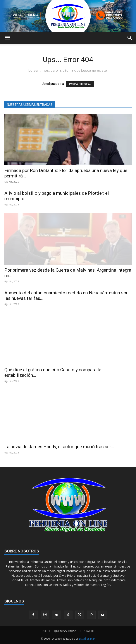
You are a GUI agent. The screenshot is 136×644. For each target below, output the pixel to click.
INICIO (46, 631)
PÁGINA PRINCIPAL (80, 84)
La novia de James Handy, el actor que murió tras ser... (59, 447)
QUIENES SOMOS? (65, 631)
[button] (7, 38)
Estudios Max (87, 639)
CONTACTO (87, 631)
